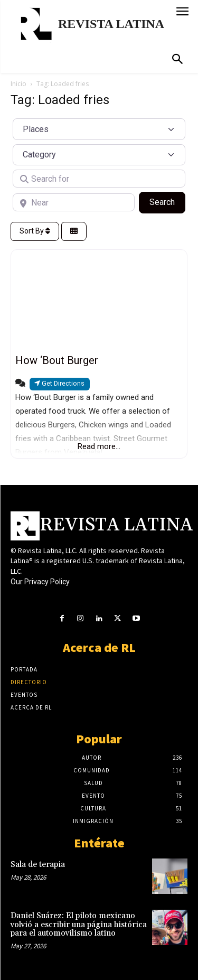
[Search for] (99, 179)
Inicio (18, 84)
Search (167, 201)
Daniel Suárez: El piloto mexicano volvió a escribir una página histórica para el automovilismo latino (79, 925)
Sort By (35, 231)
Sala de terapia (38, 865)
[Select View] (74, 232)
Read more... (99, 446)
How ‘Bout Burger (57, 360)
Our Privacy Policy (40, 582)
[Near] (74, 202)
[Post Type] (99, 129)
